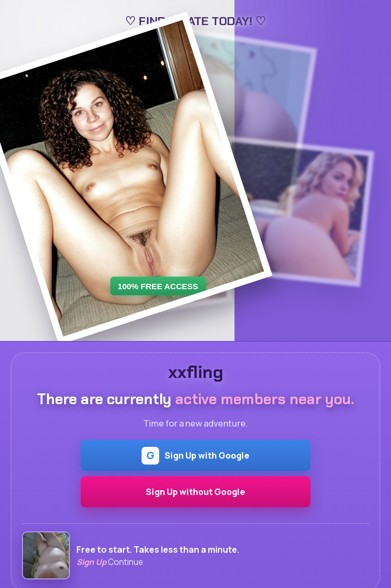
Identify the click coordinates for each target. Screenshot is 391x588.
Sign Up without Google (195, 492)
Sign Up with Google (195, 456)
